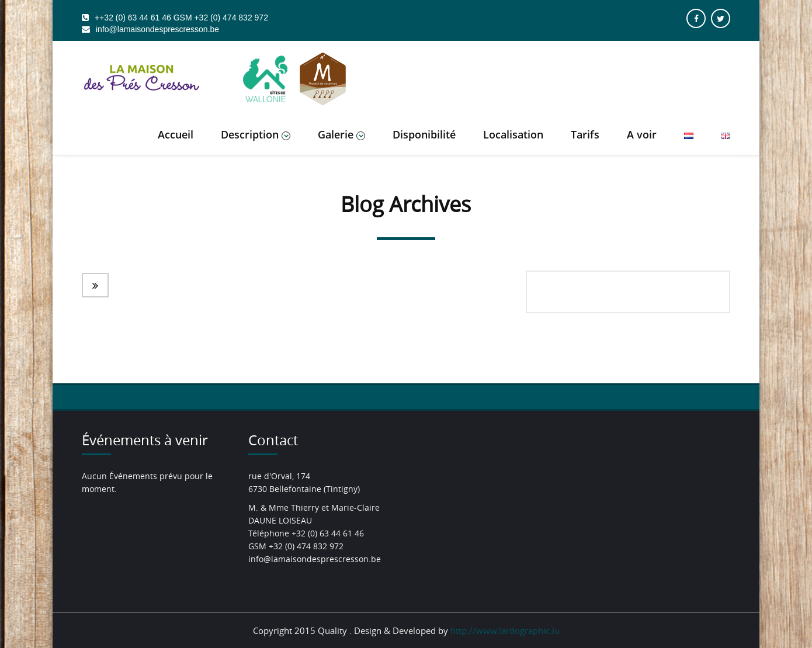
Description (256, 134)
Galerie (341, 134)
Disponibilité (424, 134)
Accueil (176, 134)
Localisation (513, 134)
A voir (642, 134)
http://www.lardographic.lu (505, 630)
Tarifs (585, 134)
